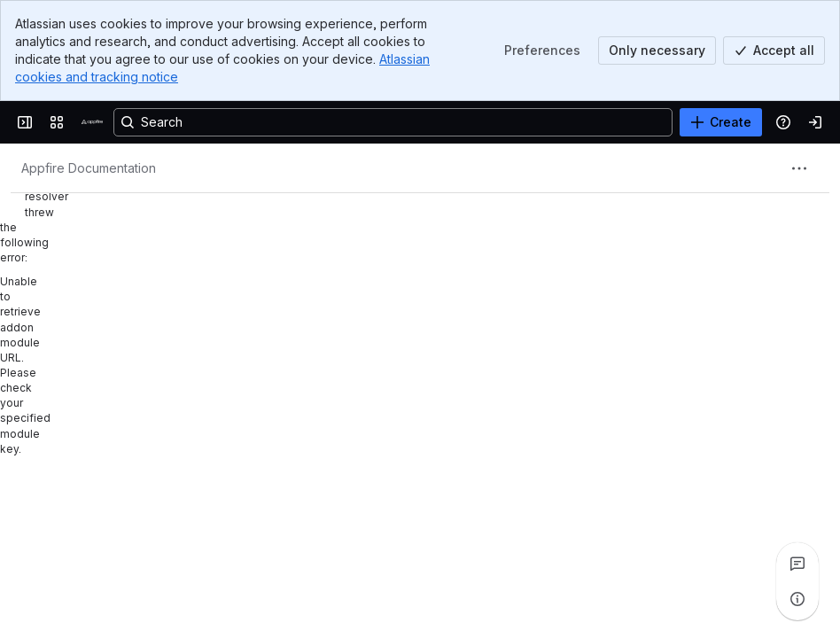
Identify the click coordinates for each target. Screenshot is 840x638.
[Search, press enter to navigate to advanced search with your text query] (393, 122)
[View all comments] (797, 564)
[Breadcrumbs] (89, 168)
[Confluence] (92, 122)
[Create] (721, 122)
